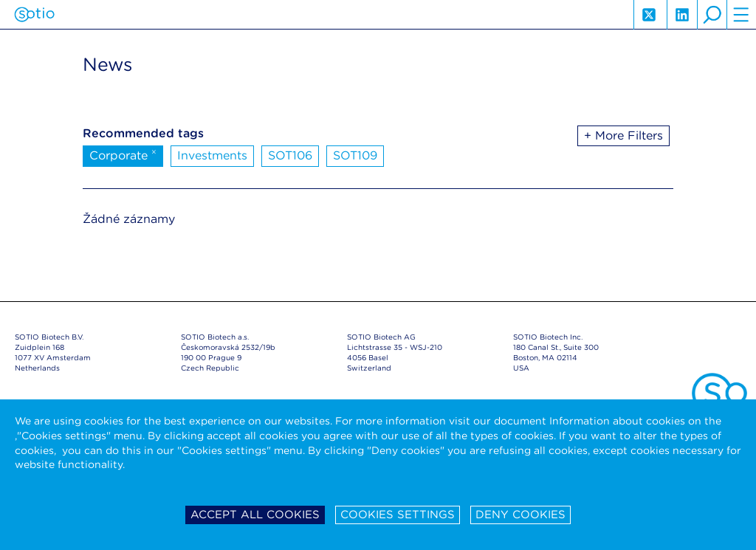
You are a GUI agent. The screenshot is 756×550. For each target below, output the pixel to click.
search (712, 15)
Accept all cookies (255, 515)
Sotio (34, 15)
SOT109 (355, 155)
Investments (212, 155)
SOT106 (290, 155)
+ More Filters (623, 135)
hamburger (741, 15)
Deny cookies (520, 515)
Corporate (123, 154)
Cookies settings (398, 515)
